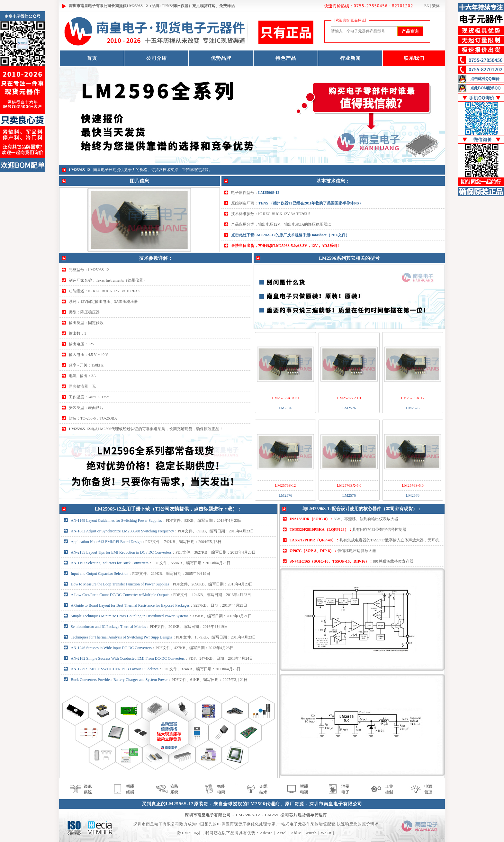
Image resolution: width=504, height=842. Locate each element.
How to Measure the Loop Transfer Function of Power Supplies (120, 584)
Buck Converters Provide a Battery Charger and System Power (119, 680)
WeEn (326, 833)
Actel (282, 833)
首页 (92, 58)
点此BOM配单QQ (486, 88)
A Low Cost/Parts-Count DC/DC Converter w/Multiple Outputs (120, 595)
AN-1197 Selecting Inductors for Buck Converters (110, 563)
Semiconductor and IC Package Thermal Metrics (108, 627)
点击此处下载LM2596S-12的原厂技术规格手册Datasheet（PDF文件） (290, 235)
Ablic (296, 833)
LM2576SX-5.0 (349, 485)
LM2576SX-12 (413, 398)
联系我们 (414, 58)
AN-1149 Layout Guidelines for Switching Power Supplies (116, 521)
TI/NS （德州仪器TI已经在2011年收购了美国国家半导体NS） (310, 203)
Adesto (266, 833)
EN (427, 6)
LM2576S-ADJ (349, 398)
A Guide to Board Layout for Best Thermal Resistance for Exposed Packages (130, 605)
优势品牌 (221, 58)
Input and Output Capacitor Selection (99, 574)
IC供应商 (225, 824)
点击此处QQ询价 (485, 79)
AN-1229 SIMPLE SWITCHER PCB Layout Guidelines (115, 669)
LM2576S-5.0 (413, 485)
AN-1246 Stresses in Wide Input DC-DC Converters (111, 648)
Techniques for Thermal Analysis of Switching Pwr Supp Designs (122, 637)
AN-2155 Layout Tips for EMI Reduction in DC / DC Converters (121, 552)
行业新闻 (350, 58)
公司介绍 (157, 58)
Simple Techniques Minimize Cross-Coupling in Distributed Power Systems (130, 616)
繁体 (436, 6)
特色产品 (286, 58)
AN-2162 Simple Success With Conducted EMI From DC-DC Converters (128, 658)
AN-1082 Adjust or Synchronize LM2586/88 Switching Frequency (122, 531)
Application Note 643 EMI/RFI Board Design (106, 542)
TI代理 (188, 170)
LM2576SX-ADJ (285, 398)
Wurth (311, 833)
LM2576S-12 (286, 485)
